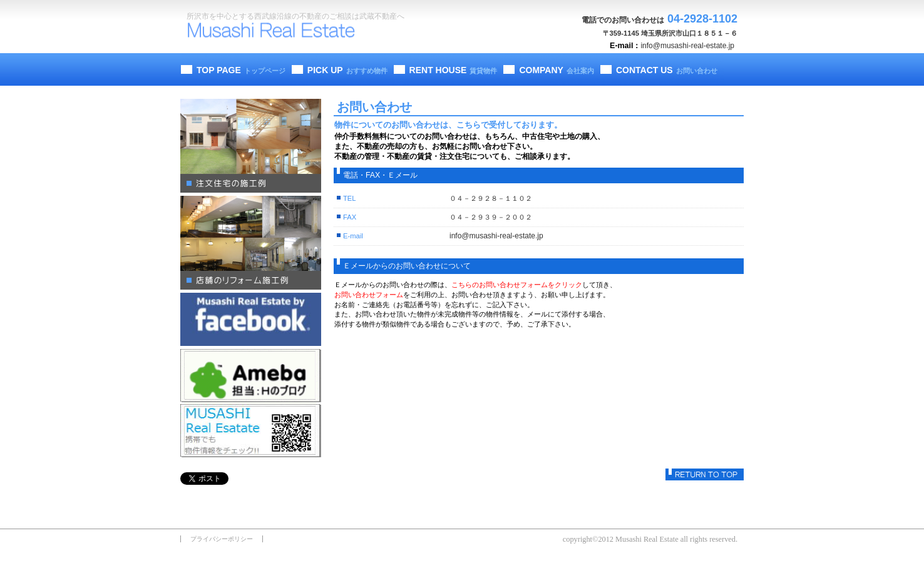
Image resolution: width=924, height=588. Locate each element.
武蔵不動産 (277, 32)
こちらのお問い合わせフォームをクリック (517, 285)
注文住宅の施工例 (251, 146)
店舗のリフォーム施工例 (251, 243)
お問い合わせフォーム (369, 295)
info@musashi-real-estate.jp (687, 46)
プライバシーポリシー (222, 539)
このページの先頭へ (705, 474)
